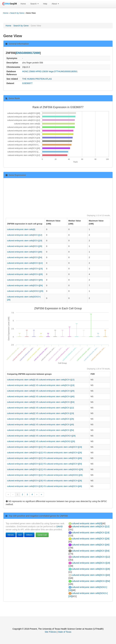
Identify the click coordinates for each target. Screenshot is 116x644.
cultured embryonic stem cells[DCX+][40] (25, 280)
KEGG (11, 535)
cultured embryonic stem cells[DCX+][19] (25, 269)
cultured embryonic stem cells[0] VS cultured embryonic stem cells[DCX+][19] (41, 385)
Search (35, 4)
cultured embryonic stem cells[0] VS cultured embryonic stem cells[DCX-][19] (40, 413)
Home (23, 4)
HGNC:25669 (29, 71)
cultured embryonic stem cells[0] (21, 229)
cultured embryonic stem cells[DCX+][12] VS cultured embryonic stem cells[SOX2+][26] (45, 469)
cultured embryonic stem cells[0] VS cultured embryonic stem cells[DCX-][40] (40, 425)
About (55, 4)
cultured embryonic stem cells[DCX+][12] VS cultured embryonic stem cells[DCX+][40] (44, 458)
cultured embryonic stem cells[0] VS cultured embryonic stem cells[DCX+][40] (41, 396)
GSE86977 (27, 83)
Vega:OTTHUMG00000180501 (63, 71)
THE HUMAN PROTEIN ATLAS (37, 79)
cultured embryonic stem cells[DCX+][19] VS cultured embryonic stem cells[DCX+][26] (44, 481)
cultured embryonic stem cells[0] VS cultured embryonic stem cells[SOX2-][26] (41, 441)
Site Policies (50, 632)
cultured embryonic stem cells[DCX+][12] (25, 263)
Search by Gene (17, 13)
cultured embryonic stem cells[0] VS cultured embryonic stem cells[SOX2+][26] (41, 436)
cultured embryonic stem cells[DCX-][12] (25, 235)
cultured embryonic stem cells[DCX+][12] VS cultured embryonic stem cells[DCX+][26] (44, 453)
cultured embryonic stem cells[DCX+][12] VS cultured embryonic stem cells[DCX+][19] (44, 447)
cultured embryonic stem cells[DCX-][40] (25, 252)
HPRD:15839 (42, 71)
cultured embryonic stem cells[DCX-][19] (25, 241)
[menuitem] (23, 4)
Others (29, 535)
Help (45, 4)
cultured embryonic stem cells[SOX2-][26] (25, 291)
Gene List (42, 535)
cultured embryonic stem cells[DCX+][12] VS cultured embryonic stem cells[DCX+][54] (44, 464)
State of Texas (65, 632)
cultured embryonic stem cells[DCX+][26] (25, 274)
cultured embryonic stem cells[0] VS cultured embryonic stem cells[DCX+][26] (41, 391)
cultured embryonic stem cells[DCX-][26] (25, 246)
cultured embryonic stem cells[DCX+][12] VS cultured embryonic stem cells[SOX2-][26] (45, 475)
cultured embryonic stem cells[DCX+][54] (25, 285)
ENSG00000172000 (28, 53)
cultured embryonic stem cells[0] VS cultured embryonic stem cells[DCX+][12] (41, 380)
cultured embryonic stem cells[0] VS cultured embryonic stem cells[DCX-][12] (40, 408)
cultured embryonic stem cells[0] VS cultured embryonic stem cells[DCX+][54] (41, 402)
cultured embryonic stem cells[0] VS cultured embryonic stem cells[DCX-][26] (40, 419)
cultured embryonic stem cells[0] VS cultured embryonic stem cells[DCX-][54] (40, 430)
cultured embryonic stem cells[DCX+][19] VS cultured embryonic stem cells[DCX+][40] (44, 486)
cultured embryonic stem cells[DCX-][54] (25, 257)
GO (20, 535)
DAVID (60, 526)
